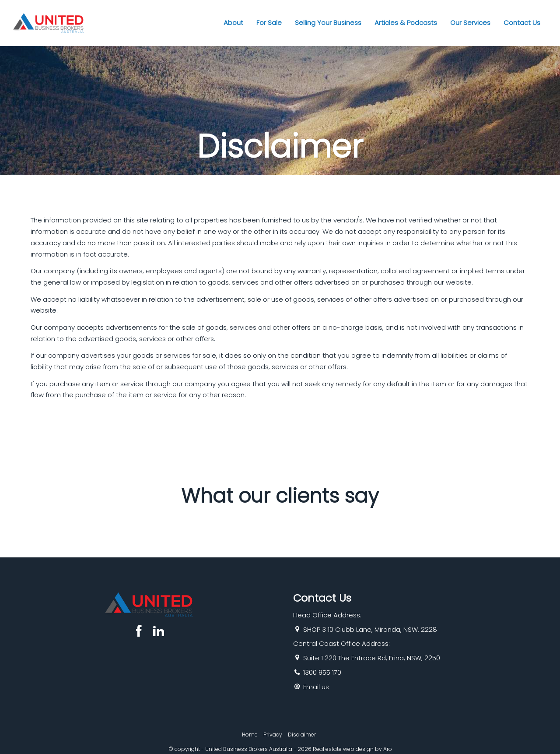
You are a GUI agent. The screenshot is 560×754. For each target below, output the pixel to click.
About (233, 23)
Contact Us (522, 23)
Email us (316, 687)
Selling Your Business (328, 23)
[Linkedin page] (159, 632)
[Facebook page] (141, 632)
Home (250, 735)
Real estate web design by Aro (352, 749)
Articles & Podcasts (406, 23)
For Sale (269, 23)
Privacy (273, 735)
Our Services (470, 23)
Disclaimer (302, 735)
